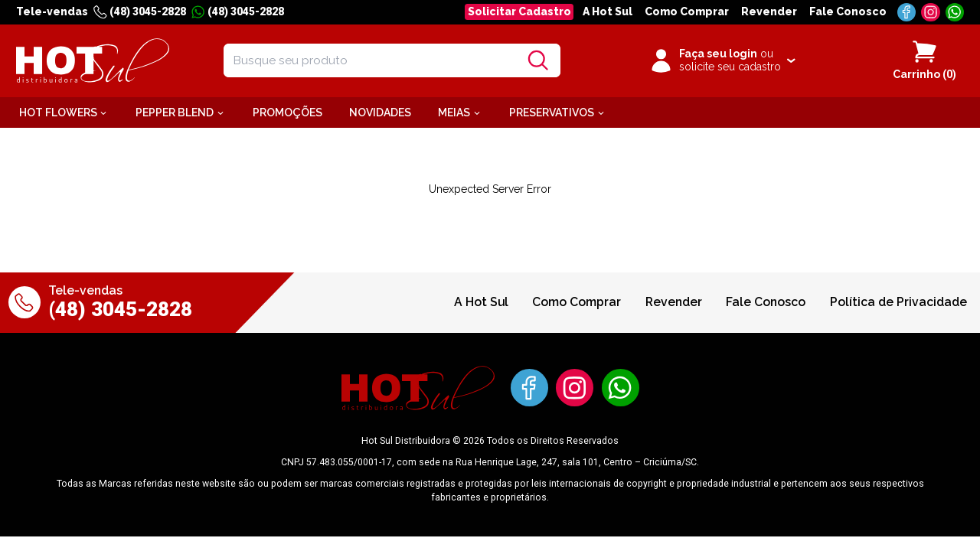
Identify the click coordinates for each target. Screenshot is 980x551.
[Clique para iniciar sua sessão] (722, 60)
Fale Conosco (848, 11)
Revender (769, 11)
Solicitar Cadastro (519, 11)
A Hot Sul (608, 11)
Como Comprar (687, 11)
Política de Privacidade (898, 302)
